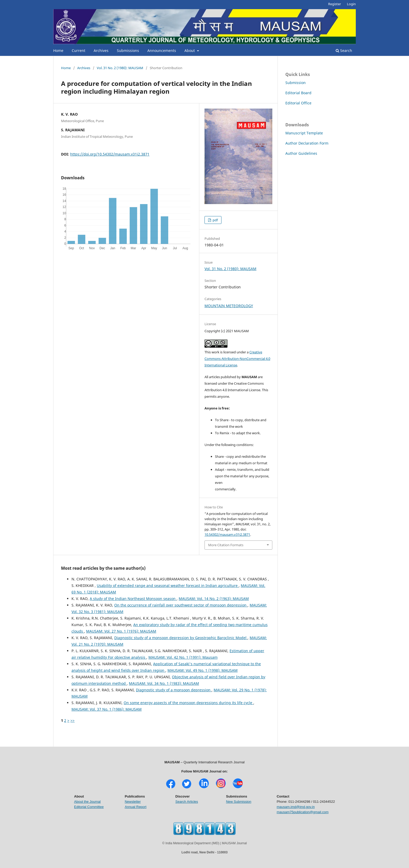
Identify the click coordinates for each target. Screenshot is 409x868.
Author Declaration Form (307, 143)
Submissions (128, 50)
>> (73, 720)
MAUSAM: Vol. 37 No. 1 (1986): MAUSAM (107, 709)
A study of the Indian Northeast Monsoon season (133, 599)
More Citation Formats (226, 545)
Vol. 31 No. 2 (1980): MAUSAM (120, 68)
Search (344, 50)
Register (335, 4)
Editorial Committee (89, 807)
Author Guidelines (301, 153)
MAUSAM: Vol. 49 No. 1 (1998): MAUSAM (203, 670)
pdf (215, 220)
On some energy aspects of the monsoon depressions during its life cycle (188, 703)
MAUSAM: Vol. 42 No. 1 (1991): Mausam (183, 657)
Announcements (162, 50)
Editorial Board (298, 93)
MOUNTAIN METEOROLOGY (229, 306)
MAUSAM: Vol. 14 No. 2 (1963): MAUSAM (214, 599)
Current (79, 50)
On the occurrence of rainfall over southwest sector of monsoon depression (181, 605)
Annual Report (136, 807)
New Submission (239, 802)
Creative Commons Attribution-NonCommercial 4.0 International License (237, 359)
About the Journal (87, 802)
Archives (101, 50)
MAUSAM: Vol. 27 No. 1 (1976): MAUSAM (121, 631)
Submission (296, 83)
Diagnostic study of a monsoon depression (174, 690)
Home (58, 50)
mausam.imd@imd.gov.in (296, 807)
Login (351, 4)
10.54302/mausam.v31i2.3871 (227, 534)
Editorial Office (298, 103)
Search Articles (187, 802)
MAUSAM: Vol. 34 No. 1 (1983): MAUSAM (164, 683)
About (190, 50)
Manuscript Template (304, 133)
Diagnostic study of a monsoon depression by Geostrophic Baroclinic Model (181, 638)
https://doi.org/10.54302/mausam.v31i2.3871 (110, 154)
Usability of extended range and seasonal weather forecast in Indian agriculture (168, 585)
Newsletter (133, 802)
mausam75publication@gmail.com (303, 812)
